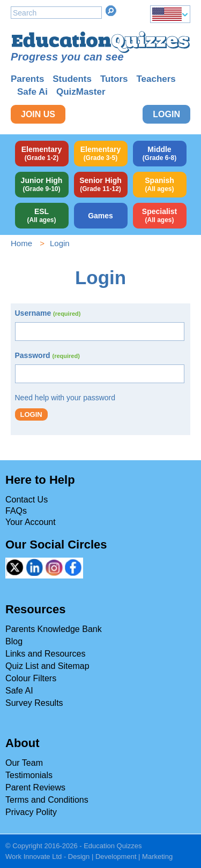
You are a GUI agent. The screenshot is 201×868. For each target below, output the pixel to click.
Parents (27, 79)
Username (48, 313)
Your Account (31, 522)
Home (21, 243)
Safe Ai (32, 92)
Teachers (156, 79)
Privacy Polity (31, 812)
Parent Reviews (35, 787)
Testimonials (29, 775)
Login (166, 114)
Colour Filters (31, 678)
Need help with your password (65, 398)
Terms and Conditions (47, 800)
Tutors (114, 79)
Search (111, 11)
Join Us (38, 114)
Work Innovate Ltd (33, 856)
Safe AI (19, 691)
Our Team (24, 763)
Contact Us (27, 500)
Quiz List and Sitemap (47, 666)
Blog (14, 641)
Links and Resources (45, 654)
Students (72, 79)
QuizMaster (81, 92)
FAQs (16, 511)
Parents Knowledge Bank (54, 629)
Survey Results (34, 703)
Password (47, 355)
